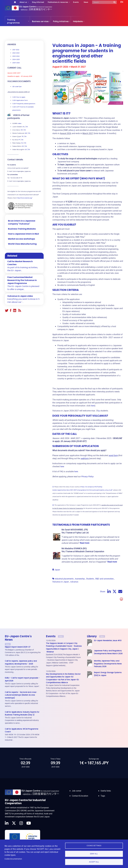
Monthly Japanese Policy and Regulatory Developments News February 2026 (108, 664)
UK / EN (27, 150)
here (93, 406)
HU (22, 143)
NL (24, 127)
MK (26, 133)
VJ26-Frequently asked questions (24, 104)
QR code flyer (17, 87)
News (86, 2)
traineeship (80, 579)
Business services (40, 21)
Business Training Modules (22, 229)
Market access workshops (21, 239)
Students (90, 579)
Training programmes (13, 21)
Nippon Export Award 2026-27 (18, 647)
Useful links (106, 791)
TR (22, 137)
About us (23, 2)
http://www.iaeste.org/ (24, 198)
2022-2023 (16, 53)
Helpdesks (78, 21)
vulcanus (74, 582)
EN (27, 127)
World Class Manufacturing (22, 244)
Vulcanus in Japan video (20, 296)
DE (23, 146)
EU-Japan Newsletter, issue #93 (108, 641)
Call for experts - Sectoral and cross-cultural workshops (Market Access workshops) (21, 695)
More (8, 644)
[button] (120, 2)
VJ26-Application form (20, 100)
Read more (112, 562)
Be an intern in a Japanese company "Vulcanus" (22, 222)
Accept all (94, 862)
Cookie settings (94, 846)
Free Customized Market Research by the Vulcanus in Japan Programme (22, 280)
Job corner (77, 791)
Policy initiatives (61, 21)
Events (76, 2)
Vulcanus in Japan (61, 582)
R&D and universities (104, 579)
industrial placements (64, 579)
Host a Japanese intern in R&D (23, 234)
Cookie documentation (13, 859)
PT (19, 140)
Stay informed (38, 2)
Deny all (94, 854)
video (19, 123)
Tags (103, 796)
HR (22, 130)
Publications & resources (58, 2)
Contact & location (80, 796)
